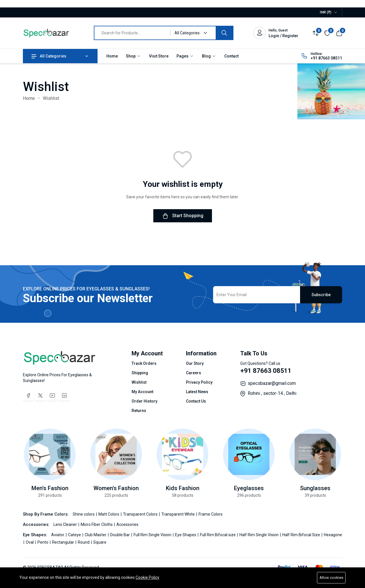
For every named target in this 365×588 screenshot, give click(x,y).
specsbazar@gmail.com (272, 383)
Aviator (58, 535)
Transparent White (178, 514)
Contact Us (196, 401)
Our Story (195, 363)
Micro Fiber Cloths (97, 524)
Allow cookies (331, 578)
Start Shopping (183, 216)
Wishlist (139, 382)
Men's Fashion (50, 488)
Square (100, 542)
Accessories (127, 524)
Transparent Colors (141, 514)
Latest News (197, 392)
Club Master (96, 535)
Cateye (75, 535)
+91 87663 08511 (326, 58)
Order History (144, 401)
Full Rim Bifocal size (218, 535)
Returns (139, 411)
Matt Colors (109, 514)
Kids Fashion (183, 488)
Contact (231, 56)
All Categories (49, 56)
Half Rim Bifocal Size (302, 535)
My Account (142, 392)
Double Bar (120, 535)
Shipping (140, 373)
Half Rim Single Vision (259, 535)
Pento (43, 542)
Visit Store (159, 56)
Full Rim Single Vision (153, 535)
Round (84, 542)
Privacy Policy (199, 382)
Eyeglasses (249, 488)
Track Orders (144, 363)
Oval (30, 542)
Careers (194, 373)
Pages (185, 56)
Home (112, 56)
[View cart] (339, 33)
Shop (133, 56)
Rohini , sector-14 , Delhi (272, 393)
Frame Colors (211, 514)
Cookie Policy (147, 577)
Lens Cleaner (66, 524)
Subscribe (321, 295)
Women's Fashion (116, 488)
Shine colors (84, 514)
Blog (209, 56)
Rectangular (64, 542)
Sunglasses (315, 488)
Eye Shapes (186, 535)
